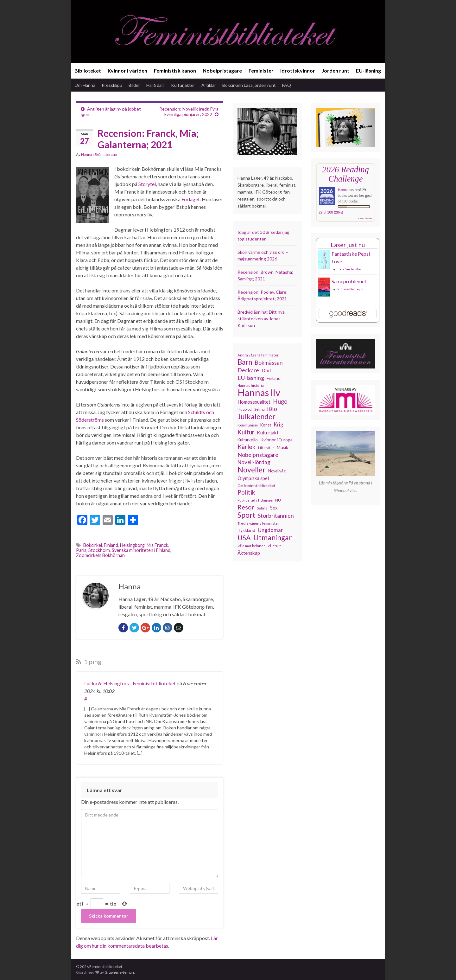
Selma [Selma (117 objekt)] (262, 508)
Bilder (134, 85)
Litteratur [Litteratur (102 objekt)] (266, 448)
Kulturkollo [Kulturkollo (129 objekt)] (248, 440)
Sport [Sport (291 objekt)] (246, 515)
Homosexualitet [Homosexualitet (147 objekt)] (254, 402)
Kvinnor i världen (127, 70)
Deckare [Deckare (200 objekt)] (248, 370)
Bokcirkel (93, 545)
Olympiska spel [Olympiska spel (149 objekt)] (253, 478)
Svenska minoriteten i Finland (141, 550)
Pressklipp (112, 85)
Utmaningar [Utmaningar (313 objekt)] (273, 537)
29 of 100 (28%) (331, 212)
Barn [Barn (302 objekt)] (245, 362)
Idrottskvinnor (298, 70)
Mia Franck (157, 545)
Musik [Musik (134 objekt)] (282, 447)
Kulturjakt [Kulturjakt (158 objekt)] (268, 432)
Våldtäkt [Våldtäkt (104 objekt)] (274, 546)
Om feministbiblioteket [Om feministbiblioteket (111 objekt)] (256, 485)
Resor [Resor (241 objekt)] (246, 507)
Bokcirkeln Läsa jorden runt (249, 85)
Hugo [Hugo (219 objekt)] (280, 401)
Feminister (261, 70)
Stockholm (99, 550)
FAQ (287, 85)
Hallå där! (155, 85)
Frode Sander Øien (349, 269)
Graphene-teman (119, 972)
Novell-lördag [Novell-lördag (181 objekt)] (254, 462)
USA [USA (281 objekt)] (244, 538)
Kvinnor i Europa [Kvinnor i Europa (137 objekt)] (276, 440)
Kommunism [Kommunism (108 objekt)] (248, 425)
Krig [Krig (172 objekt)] (278, 424)
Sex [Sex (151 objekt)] (274, 508)
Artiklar (209, 85)
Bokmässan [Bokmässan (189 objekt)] (269, 363)
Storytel (147, 184)
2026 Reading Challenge (346, 174)
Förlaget (191, 199)
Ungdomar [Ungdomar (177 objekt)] (270, 530)
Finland (111, 545)
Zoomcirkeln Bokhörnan (100, 555)
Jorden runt (336, 70)
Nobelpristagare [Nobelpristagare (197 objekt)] (258, 455)
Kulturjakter (183, 85)
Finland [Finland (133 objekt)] (274, 378)
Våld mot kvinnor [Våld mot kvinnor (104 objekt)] (251, 546)
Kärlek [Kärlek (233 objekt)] (247, 447)
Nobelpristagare (222, 70)
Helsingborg (132, 545)
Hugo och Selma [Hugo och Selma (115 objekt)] (251, 409)
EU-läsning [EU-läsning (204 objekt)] (251, 378)
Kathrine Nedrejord (350, 289)
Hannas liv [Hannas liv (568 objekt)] (259, 393)
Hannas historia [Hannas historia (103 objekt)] (251, 385)
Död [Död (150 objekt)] (266, 370)
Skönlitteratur (106, 154)
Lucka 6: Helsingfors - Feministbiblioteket (130, 683)
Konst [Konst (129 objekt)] (266, 425)
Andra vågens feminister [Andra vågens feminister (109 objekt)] (258, 355)
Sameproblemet (349, 281)
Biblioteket (88, 70)
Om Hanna (85, 85)
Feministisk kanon (175, 70)
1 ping (89, 662)
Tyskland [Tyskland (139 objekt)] (246, 530)
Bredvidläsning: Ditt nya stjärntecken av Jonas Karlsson (261, 319)
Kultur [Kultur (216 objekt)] (246, 432)
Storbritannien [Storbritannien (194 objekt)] (276, 516)
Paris (81, 550)
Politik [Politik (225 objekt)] (246, 492)
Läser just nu (348, 245)
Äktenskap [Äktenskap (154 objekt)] (249, 553)
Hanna (87, 154)
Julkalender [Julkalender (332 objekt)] (256, 416)
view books (365, 218)
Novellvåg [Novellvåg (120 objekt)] (277, 471)
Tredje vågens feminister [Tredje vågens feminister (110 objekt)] (258, 523)
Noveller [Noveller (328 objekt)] (252, 470)
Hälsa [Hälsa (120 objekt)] (272, 409)
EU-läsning (368, 70)
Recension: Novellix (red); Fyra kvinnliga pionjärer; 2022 (189, 112)
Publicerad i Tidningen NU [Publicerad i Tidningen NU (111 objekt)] (259, 500)
